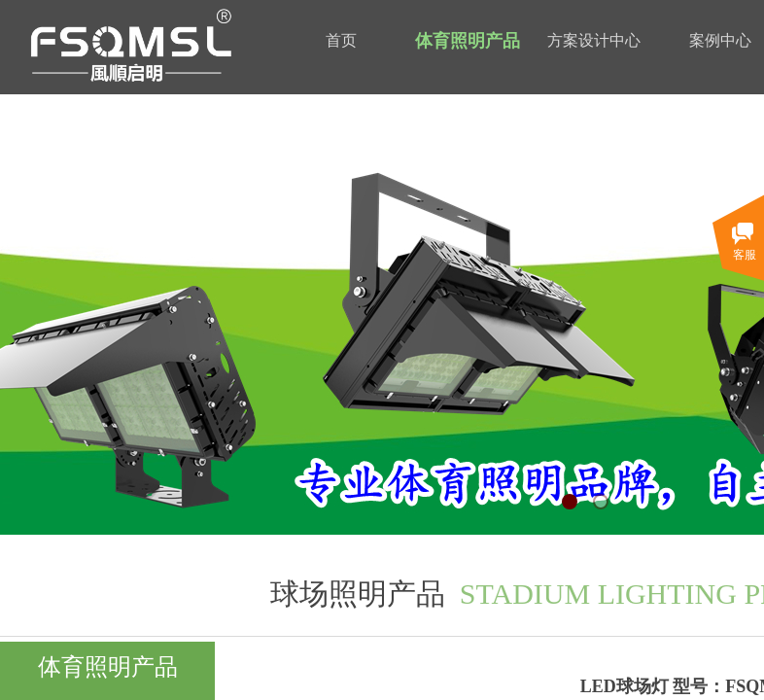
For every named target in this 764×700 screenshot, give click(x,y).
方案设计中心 (594, 40)
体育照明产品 (468, 41)
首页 (341, 40)
